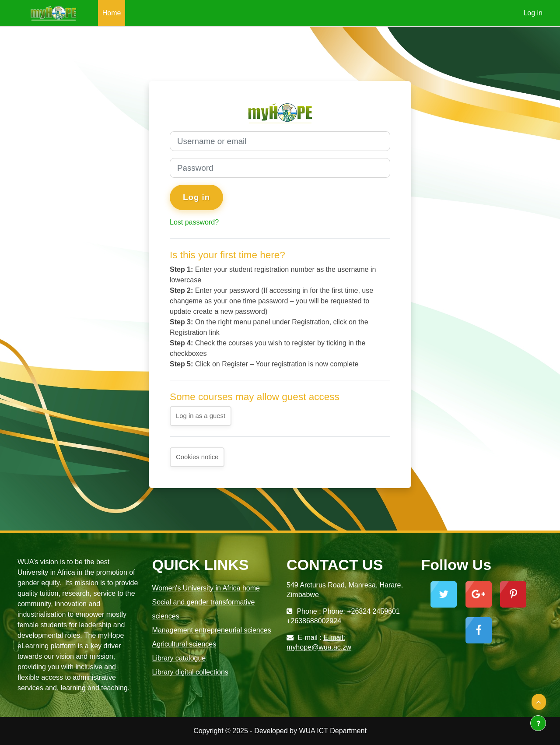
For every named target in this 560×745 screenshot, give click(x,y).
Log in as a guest (201, 416)
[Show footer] (538, 723)
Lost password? (194, 222)
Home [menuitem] (112, 13)
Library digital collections (190, 672)
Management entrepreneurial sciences (212, 630)
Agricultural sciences (184, 644)
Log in (533, 13)
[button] (539, 702)
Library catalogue (179, 658)
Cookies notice (197, 457)
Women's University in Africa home (206, 588)
